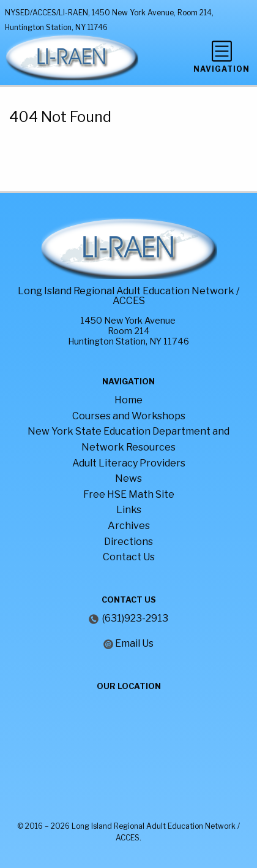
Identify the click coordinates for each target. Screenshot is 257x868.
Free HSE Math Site (129, 494)
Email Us (134, 643)
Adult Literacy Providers (129, 463)
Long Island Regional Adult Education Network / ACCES (128, 296)
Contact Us (129, 557)
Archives (129, 526)
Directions (128, 542)
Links (129, 510)
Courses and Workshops (129, 416)
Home (128, 400)
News (128, 478)
